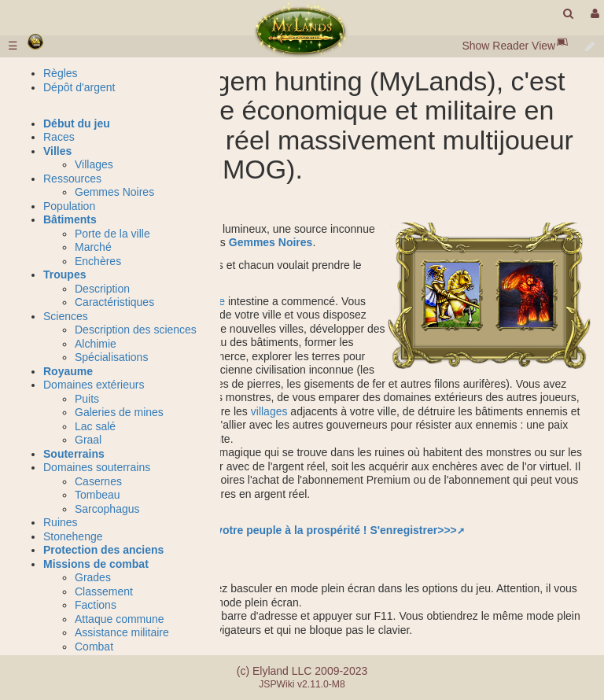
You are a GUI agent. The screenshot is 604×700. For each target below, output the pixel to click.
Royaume (68, 371)
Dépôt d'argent (79, 87)
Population (69, 206)
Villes (57, 151)
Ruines (61, 522)
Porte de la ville (112, 234)
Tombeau (98, 495)
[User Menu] (593, 14)
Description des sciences (136, 330)
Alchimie (96, 344)
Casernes (98, 481)
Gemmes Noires (271, 242)
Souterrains (74, 454)
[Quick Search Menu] (568, 14)
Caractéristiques (114, 302)
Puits (87, 399)
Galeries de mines (119, 412)
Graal (88, 440)
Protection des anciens (103, 550)
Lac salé (95, 426)
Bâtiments (70, 219)
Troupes (64, 274)
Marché (93, 247)
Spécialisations (111, 357)
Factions (96, 605)
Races (59, 137)
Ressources (72, 179)
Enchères (98, 261)
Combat (94, 647)
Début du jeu (77, 123)
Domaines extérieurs (94, 385)
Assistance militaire (122, 632)
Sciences (66, 316)
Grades (93, 577)
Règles (61, 73)
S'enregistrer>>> (413, 530)
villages (269, 411)
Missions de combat (96, 564)
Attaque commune (120, 619)
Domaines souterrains (97, 467)
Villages (94, 164)
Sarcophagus (107, 509)
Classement (104, 591)
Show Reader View (508, 46)
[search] (568, 14)
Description (102, 289)
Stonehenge (73, 536)
